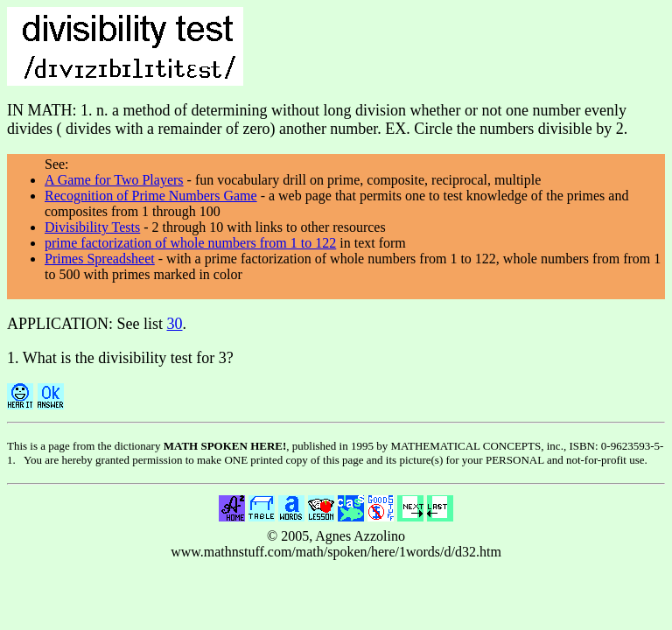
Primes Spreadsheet (100, 259)
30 (175, 324)
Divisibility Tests (92, 227)
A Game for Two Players (114, 180)
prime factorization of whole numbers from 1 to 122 (190, 243)
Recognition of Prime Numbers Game (151, 196)
